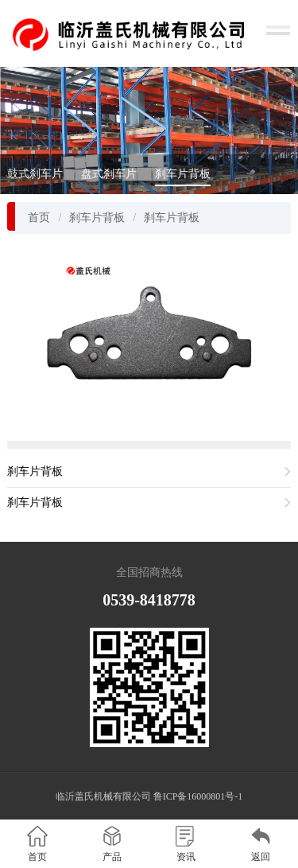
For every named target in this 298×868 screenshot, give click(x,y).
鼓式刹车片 (35, 174)
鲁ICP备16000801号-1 (198, 796)
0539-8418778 (149, 600)
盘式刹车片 (109, 174)
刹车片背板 (183, 174)
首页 (39, 218)
